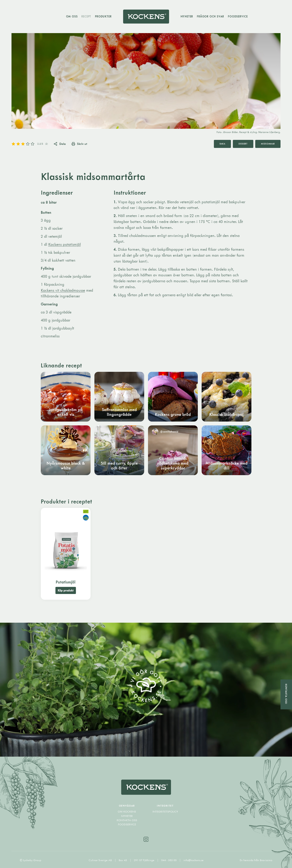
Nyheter (187, 16)
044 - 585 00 (169, 860)
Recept (86, 16)
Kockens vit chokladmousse (63, 290)
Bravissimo (266, 860)
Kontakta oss (127, 820)
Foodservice (238, 16)
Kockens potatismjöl (65, 244)
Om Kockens (127, 812)
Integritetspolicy (165, 812)
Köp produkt (66, 590)
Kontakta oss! (286, 694)
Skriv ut (79, 144)
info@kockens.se (193, 860)
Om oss (72, 16)
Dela (60, 144)
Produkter (103, 16)
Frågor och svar (210, 16)
